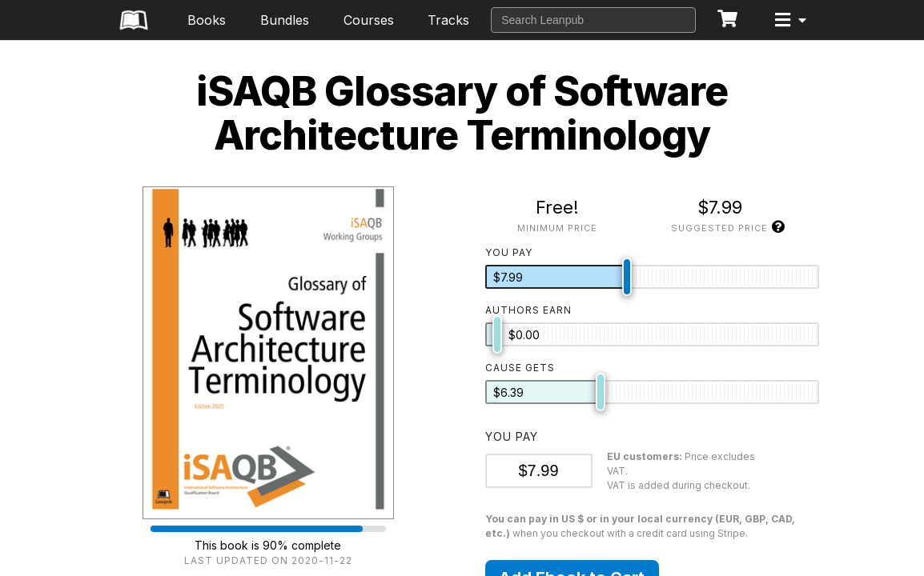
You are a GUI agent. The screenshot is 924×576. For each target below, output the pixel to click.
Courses (369, 20)
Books (207, 20)
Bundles (285, 20)
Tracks (448, 20)
